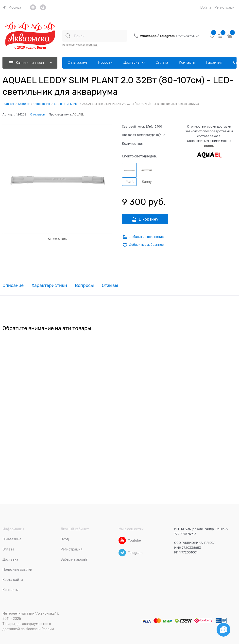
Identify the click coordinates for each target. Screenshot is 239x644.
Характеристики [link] (49, 286)
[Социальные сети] (223, 630)
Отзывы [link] (110, 286)
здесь (209, 146)
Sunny (147, 182)
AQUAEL (78, 114)
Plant (129, 182)
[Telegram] (122, 553)
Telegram (168, 36)
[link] (12, 7)
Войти (206, 7)
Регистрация (225, 7)
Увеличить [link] (60, 239)
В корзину (149, 219)
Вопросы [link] (84, 286)
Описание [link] (13, 286)
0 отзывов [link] (38, 114)
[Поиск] (68, 36)
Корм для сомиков (87, 45)
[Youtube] (122, 540)
